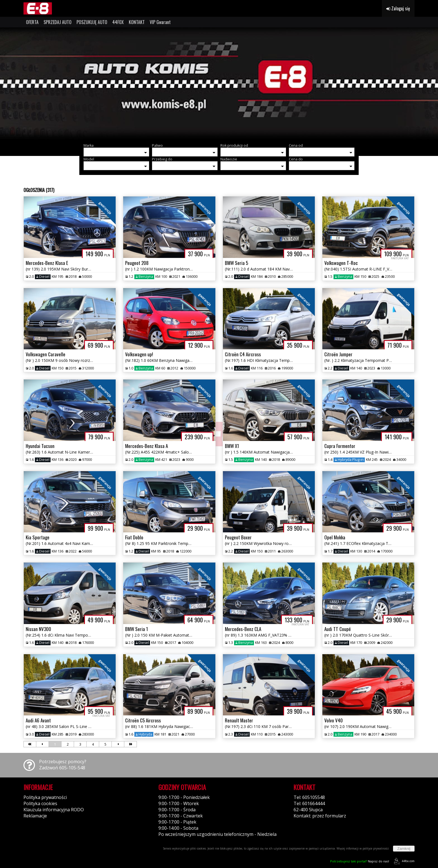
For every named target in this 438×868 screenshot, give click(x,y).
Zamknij (404, 849)
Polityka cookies (40, 803)
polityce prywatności (376, 848)
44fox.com (403, 861)
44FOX (118, 22)
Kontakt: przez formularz (320, 816)
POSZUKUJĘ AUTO (92, 22)
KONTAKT (137, 22)
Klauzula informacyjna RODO (54, 810)
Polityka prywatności (45, 797)
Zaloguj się (398, 8)
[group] (219, 83)
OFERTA (32, 22)
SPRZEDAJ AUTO (58, 22)
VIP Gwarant (160, 22)
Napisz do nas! (360, 861)
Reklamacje (35, 816)
